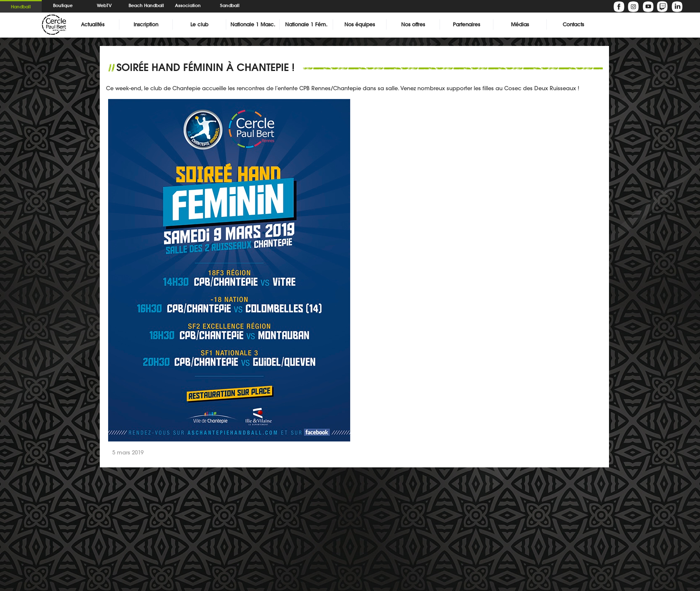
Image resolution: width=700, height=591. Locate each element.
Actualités (93, 24)
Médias (520, 24)
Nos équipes (360, 24)
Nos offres (413, 24)
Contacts (573, 24)
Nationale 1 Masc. (253, 24)
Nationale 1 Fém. (306, 24)
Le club (199, 24)
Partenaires (466, 24)
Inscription (146, 24)
